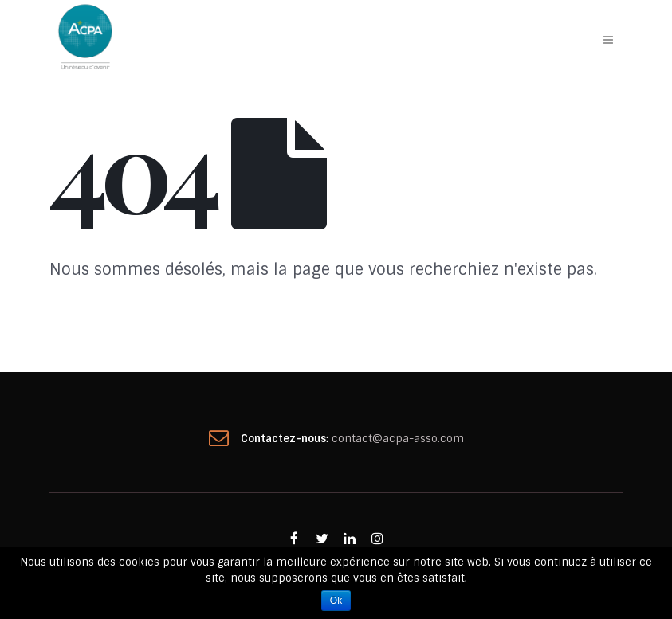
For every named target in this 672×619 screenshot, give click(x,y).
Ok (336, 601)
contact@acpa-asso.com (398, 439)
